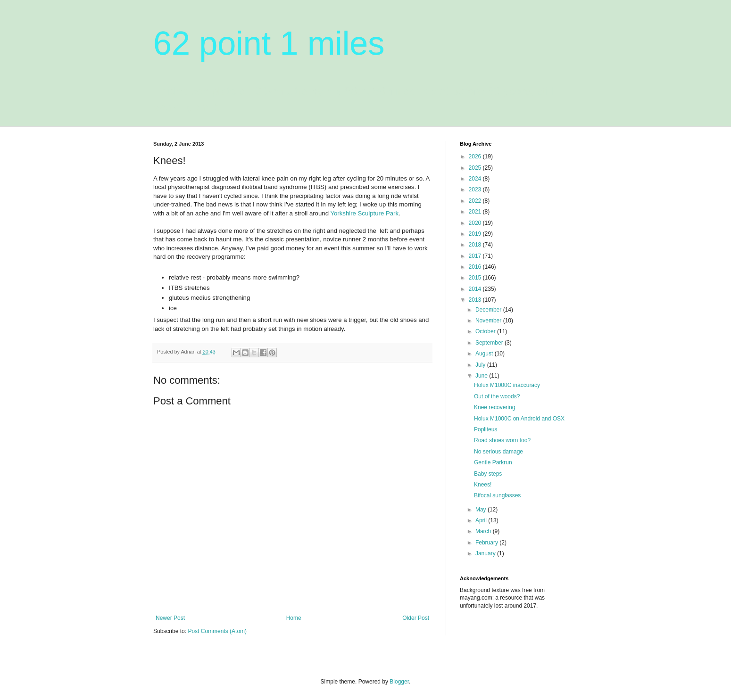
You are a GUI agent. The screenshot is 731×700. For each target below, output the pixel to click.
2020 (476, 223)
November (489, 321)
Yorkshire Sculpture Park (364, 213)
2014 (476, 289)
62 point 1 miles (269, 43)
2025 (476, 168)
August (485, 354)
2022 (476, 201)
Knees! (483, 485)
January (486, 553)
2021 (476, 212)
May (482, 510)
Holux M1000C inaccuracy (507, 385)
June (482, 376)
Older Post (416, 618)
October (486, 331)
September (490, 343)
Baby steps (488, 474)
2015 (476, 278)
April (482, 520)
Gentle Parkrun (493, 462)
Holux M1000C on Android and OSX (519, 419)
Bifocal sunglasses (497, 495)
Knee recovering (494, 407)
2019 (476, 234)
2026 (476, 156)
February (487, 543)
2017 (476, 256)
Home (294, 618)
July (481, 365)
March (484, 531)
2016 (476, 267)
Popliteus (486, 429)
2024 (476, 179)
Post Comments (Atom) (217, 631)
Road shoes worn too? (502, 440)
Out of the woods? (497, 396)
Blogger (399, 682)
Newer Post (170, 618)
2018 (476, 245)
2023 (476, 189)
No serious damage (498, 452)
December (489, 310)
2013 (476, 300)
